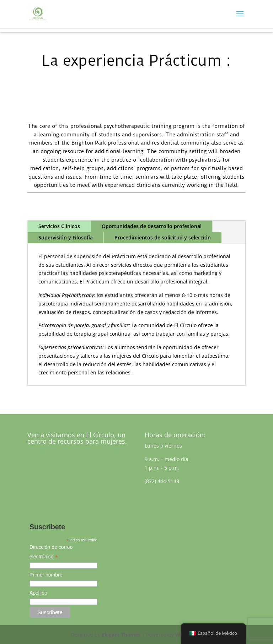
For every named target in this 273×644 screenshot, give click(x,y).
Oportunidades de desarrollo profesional (152, 226)
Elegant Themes (121, 635)
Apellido (38, 593)
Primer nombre (46, 575)
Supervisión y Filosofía (66, 237)
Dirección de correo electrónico (51, 553)
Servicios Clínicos (59, 226)
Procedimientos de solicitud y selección (163, 237)
